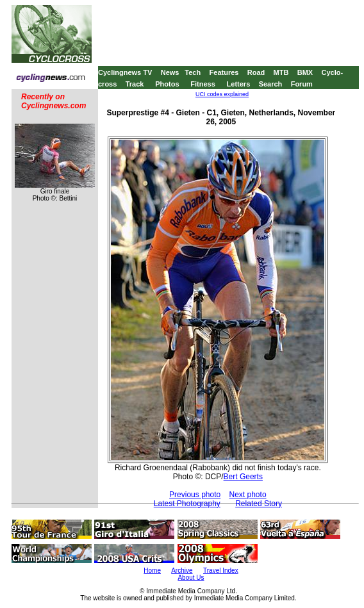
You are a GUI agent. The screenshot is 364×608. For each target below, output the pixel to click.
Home (152, 571)
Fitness (203, 84)
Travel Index (221, 571)
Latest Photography (187, 504)
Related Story (259, 504)
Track (135, 84)
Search (271, 84)
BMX (305, 72)
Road (256, 72)
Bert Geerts (243, 477)
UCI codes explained (222, 94)
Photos (167, 84)
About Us (191, 578)
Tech (193, 72)
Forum (302, 84)
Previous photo (195, 495)
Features (224, 72)
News (170, 72)
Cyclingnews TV (125, 72)
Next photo (248, 495)
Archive (182, 571)
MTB (281, 72)
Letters (239, 84)
